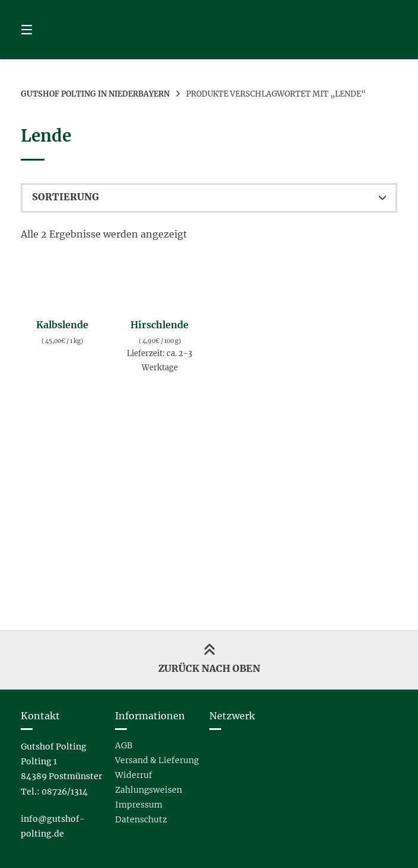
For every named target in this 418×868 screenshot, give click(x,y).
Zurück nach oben (209, 659)
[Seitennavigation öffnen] (47, 30)
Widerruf (134, 775)
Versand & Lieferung (157, 760)
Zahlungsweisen (149, 790)
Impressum (139, 805)
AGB (124, 745)
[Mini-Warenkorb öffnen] (371, 30)
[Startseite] (209, 30)
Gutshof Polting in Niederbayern (95, 94)
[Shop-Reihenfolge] (209, 198)
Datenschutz (141, 819)
